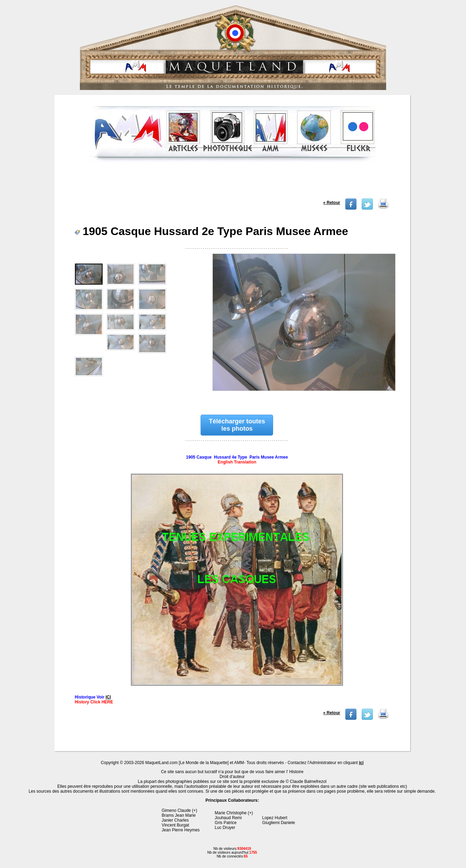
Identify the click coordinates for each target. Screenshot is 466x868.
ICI (108, 697)
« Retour (332, 203)
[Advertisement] (233, 183)
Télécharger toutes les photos (237, 425)
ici (361, 763)
